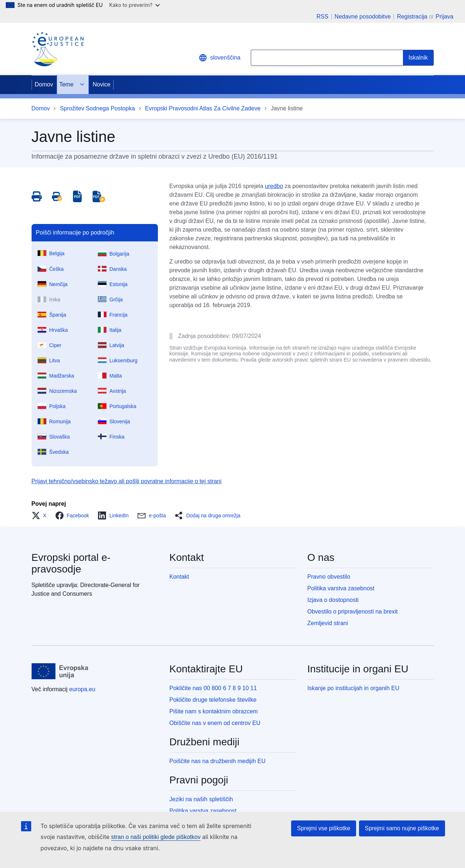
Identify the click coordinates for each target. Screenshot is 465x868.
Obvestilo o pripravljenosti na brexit (353, 612)
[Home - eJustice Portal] (58, 49)
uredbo (274, 186)
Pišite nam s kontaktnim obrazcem (214, 711)
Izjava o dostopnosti (333, 600)
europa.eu (82, 689)
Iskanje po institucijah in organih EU (353, 688)
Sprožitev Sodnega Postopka (97, 108)
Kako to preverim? (134, 5)
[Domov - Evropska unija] (60, 671)
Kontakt (179, 577)
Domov (44, 84)
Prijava (444, 17)
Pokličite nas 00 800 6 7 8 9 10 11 (213, 688)
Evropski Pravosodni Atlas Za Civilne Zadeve (203, 108)
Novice (101, 84)
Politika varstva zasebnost (341, 588)
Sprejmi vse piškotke (324, 828)
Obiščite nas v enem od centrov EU (215, 723)
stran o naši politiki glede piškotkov (156, 837)
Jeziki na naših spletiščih (201, 799)
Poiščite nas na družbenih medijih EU (218, 761)
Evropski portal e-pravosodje (71, 563)
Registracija (412, 17)
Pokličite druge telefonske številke (213, 700)
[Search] (418, 58)
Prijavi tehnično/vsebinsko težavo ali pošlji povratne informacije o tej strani (127, 481)
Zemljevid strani (328, 623)
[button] (41, 515)
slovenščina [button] (220, 58)
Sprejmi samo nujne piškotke (402, 828)
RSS (323, 17)
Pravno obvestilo (329, 577)
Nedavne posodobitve (363, 17)
